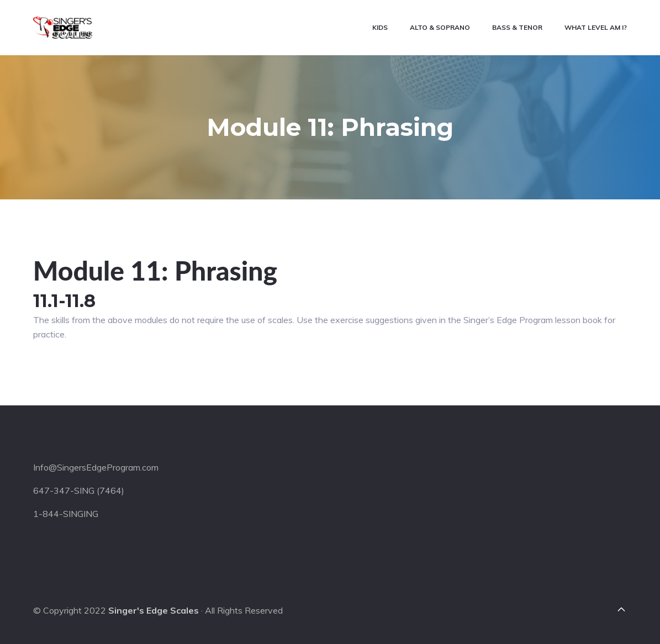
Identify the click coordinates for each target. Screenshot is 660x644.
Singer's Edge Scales (154, 610)
